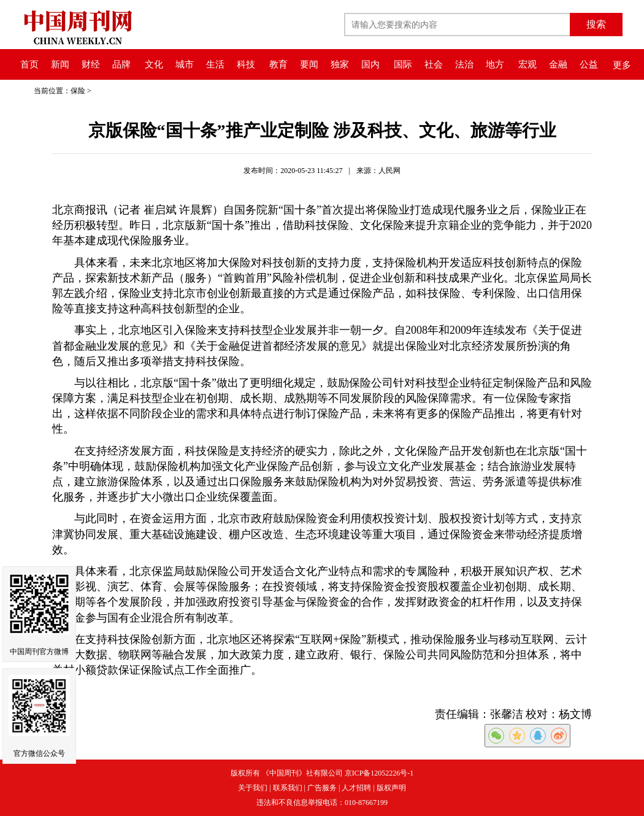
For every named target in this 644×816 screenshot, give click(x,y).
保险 (78, 91)
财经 (91, 64)
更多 (622, 65)
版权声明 (391, 788)
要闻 (309, 64)
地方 (495, 64)
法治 (464, 64)
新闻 (60, 64)
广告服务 (322, 788)
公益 (589, 64)
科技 (246, 64)
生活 (215, 64)
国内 (370, 64)
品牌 (121, 64)
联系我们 (288, 788)
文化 (154, 64)
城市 (185, 64)
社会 (434, 64)
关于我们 (253, 788)
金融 (558, 64)
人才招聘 (356, 788)
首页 (29, 64)
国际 (403, 64)
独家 (340, 64)
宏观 (527, 64)
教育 (278, 64)
